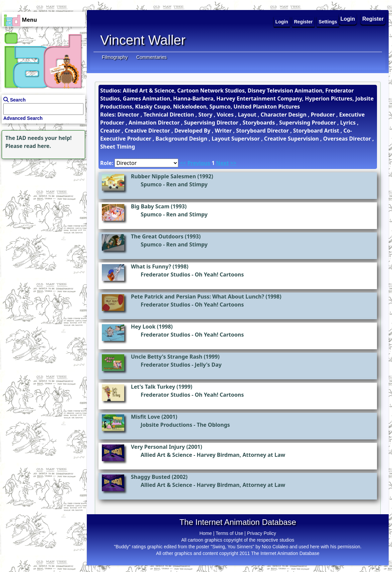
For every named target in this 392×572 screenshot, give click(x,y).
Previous (199, 163)
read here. (38, 146)
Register (373, 19)
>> (233, 163)
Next (222, 163)
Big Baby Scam (150, 206)
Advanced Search (23, 118)
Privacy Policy (262, 533)
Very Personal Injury (158, 447)
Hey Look (143, 327)
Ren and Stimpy (187, 184)
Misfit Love (145, 417)
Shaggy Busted (151, 477)
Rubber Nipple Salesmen (163, 176)
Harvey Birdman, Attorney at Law (241, 455)
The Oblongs (213, 425)
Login (348, 19)
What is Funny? (151, 266)
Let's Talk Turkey (153, 387)
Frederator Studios (165, 274)
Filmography (115, 57)
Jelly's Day (208, 365)
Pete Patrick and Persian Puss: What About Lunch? (198, 297)
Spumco (151, 184)
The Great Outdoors (157, 236)
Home (206, 533)
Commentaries (151, 57)
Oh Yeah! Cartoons (219, 274)
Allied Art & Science (166, 455)
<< (183, 163)
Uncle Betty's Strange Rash (167, 357)
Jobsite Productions (166, 425)
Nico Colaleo (275, 547)
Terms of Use (229, 533)
